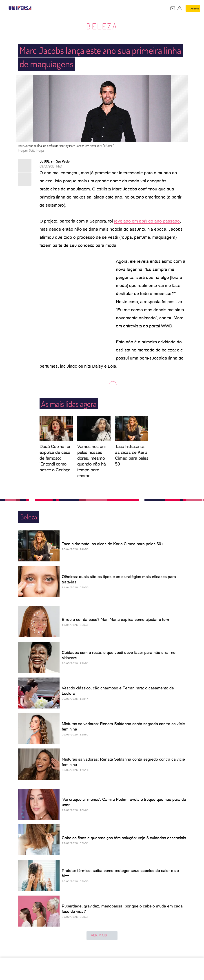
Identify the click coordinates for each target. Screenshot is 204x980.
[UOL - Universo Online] (34, 8)
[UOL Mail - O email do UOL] (173, 8)
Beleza (102, 26)
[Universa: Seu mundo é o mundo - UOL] (20, 8)
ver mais (102, 936)
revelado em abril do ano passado (147, 221)
